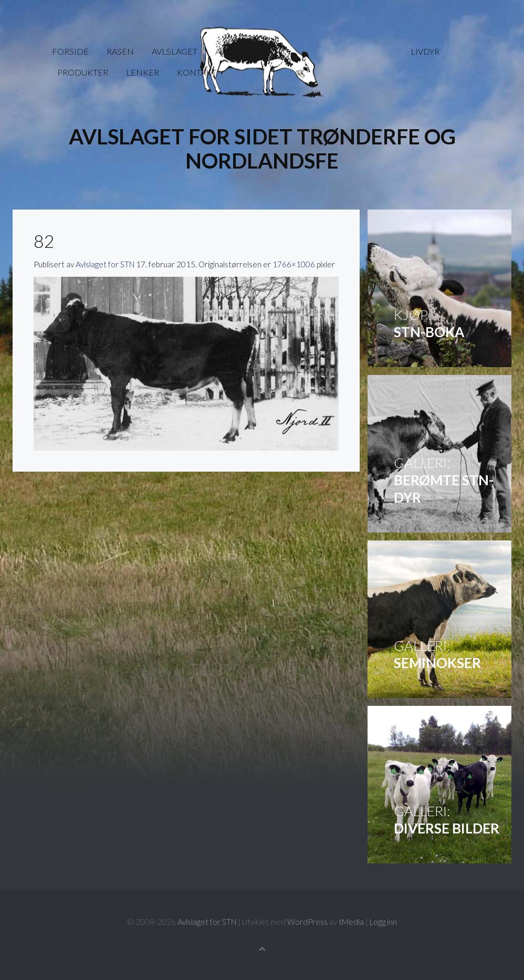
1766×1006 (294, 264)
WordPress (307, 922)
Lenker (143, 72)
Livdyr (425, 51)
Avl (223, 51)
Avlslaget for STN (105, 264)
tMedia (351, 922)
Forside (70, 51)
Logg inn (383, 922)
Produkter (83, 72)
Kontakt (197, 72)
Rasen (120, 51)
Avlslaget (175, 51)
